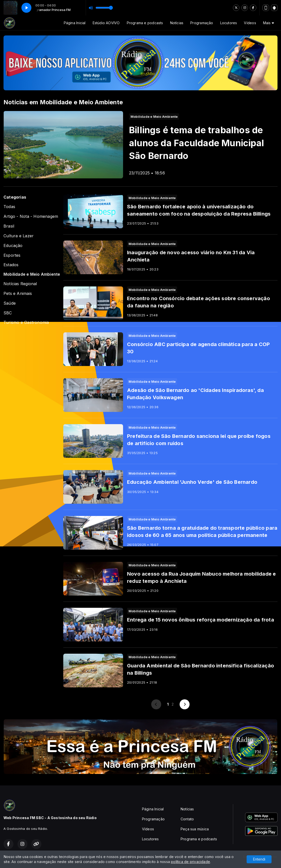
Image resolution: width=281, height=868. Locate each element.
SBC (8, 313)
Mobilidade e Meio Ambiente (32, 274)
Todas (9, 207)
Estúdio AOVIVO (106, 23)
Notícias (177, 23)
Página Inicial (75, 23)
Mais (269, 23)
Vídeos (250, 23)
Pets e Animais (18, 294)
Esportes (12, 255)
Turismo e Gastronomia (26, 322)
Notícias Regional (20, 284)
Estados (11, 265)
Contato (187, 819)
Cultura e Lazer (19, 236)
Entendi (259, 859)
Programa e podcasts (145, 23)
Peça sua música (195, 829)
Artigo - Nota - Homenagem (31, 216)
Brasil (9, 226)
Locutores (229, 23)
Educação (13, 246)
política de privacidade (190, 862)
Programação (202, 23)
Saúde (10, 303)
